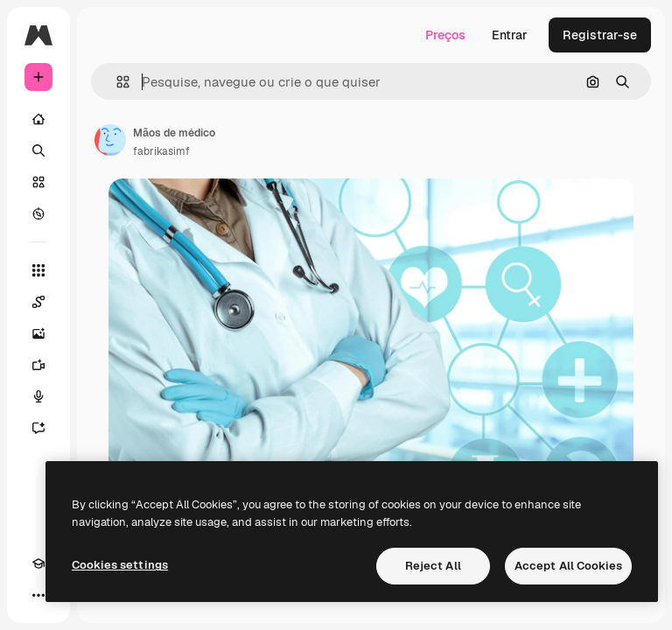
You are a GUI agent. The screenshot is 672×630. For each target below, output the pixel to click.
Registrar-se (600, 35)
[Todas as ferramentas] (38, 270)
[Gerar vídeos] (38, 365)
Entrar (510, 35)
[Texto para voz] (38, 396)
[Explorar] (38, 213)
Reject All (433, 566)
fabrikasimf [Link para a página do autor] (161, 151)
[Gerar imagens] (38, 333)
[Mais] (38, 595)
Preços (445, 35)
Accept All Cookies (568, 566)
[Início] (38, 119)
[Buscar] (38, 150)
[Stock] (38, 182)
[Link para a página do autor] (110, 140)
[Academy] (38, 563)
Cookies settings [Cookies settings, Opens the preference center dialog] (120, 565)
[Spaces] (38, 302)
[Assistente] (38, 428)
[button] (116, 82)
